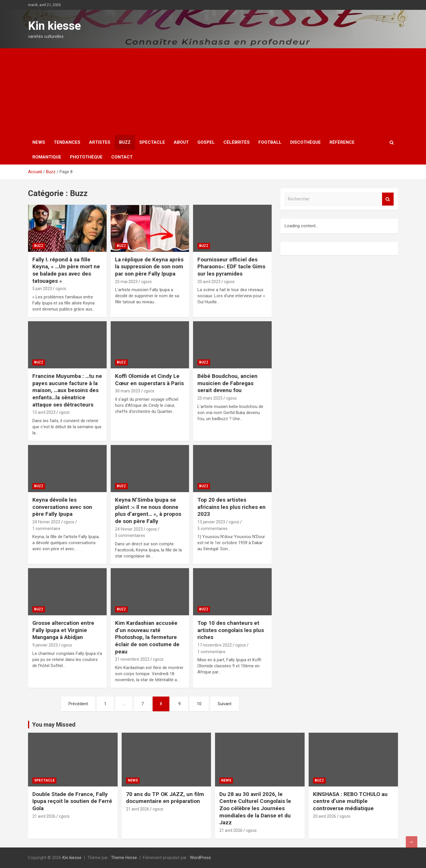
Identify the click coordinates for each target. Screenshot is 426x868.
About (181, 142)
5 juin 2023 (42, 289)
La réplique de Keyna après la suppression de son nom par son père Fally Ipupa (149, 267)
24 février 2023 (46, 522)
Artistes (100, 142)
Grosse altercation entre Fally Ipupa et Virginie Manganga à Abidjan (63, 630)
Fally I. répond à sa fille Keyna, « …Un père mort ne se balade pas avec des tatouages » (66, 270)
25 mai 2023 (126, 282)
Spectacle (152, 142)
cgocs (61, 289)
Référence (342, 142)
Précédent (78, 704)
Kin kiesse (54, 26)
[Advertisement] (213, 92)
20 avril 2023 (209, 282)
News (39, 142)
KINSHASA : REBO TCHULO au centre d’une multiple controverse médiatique (350, 801)
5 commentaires (130, 535)
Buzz (125, 142)
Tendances (67, 142)
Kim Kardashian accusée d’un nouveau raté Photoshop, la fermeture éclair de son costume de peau (147, 637)
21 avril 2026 (44, 816)
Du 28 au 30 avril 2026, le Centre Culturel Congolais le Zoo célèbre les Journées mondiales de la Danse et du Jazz (255, 808)
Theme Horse (124, 858)
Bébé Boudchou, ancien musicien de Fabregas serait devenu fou (227, 383)
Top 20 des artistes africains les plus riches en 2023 (231, 507)
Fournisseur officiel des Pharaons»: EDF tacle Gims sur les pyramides (231, 267)
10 (199, 704)
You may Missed (54, 725)
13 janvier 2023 (211, 522)
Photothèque (86, 157)
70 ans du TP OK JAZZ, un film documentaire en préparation (165, 798)
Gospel (206, 142)
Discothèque (305, 142)
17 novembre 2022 (215, 645)
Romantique (47, 157)
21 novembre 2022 (132, 659)
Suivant (225, 704)
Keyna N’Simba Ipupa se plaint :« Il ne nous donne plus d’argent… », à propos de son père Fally (148, 510)
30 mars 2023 (128, 391)
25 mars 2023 (210, 398)
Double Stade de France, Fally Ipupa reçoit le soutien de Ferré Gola (72, 801)
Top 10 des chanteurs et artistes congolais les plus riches (231, 630)
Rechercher (388, 199)
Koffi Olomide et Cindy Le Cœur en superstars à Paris (149, 380)
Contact (122, 157)
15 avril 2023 (44, 412)
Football (270, 142)
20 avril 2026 (325, 816)
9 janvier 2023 (45, 645)
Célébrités (237, 142)
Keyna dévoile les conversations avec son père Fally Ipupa (62, 507)
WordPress (200, 858)
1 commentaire (46, 529)
